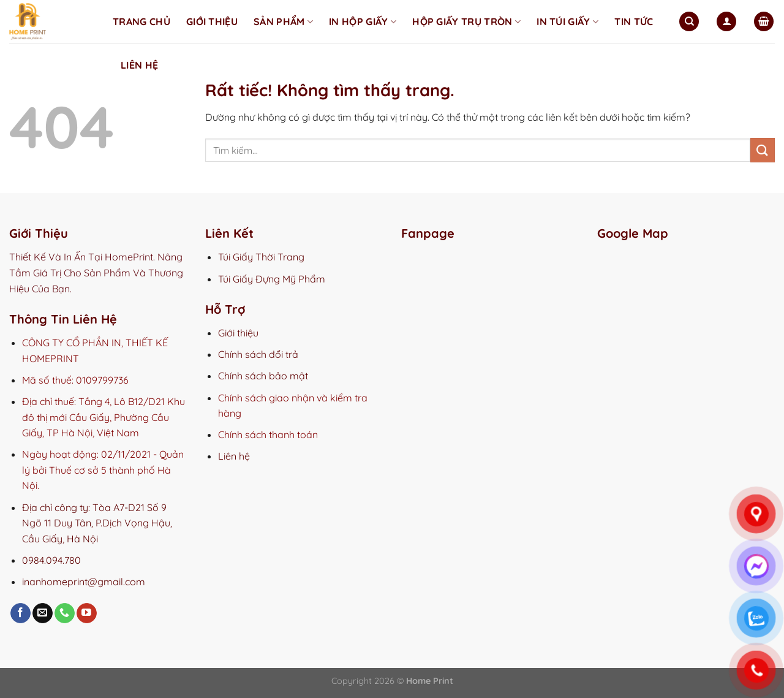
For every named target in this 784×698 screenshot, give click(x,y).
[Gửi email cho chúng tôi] (43, 613)
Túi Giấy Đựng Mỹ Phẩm (272, 279)
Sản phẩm (283, 21)
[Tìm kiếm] (689, 22)
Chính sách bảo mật (263, 376)
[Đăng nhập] (726, 22)
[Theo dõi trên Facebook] (21, 613)
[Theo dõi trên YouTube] (87, 613)
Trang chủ (141, 21)
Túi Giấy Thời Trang (261, 257)
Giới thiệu (212, 21)
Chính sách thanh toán (268, 434)
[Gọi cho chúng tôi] (65, 613)
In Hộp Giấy (363, 21)
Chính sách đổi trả (258, 354)
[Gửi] (763, 150)
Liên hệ (139, 65)
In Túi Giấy (567, 21)
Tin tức (634, 21)
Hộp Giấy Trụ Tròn (466, 21)
